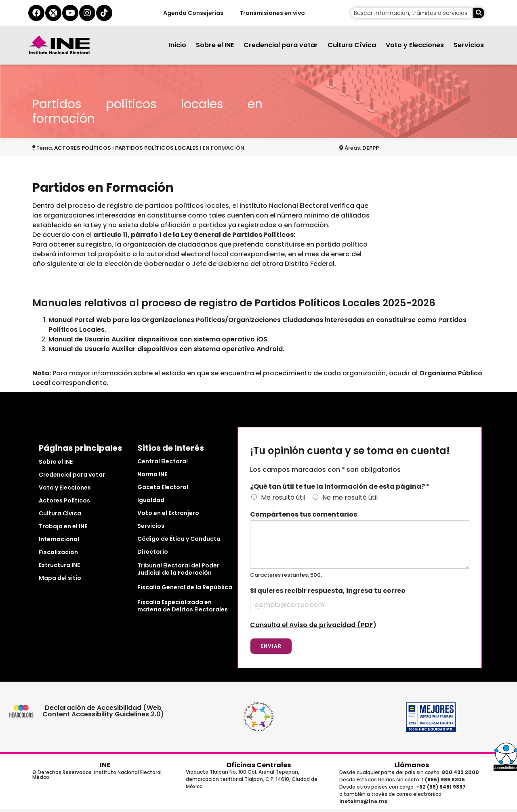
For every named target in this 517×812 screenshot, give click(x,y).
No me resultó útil (350, 497)
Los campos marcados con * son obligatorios (325, 470)
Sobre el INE (215, 45)
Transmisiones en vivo (272, 13)
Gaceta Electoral (163, 487)
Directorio (153, 552)
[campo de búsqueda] (411, 13)
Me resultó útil (283, 497)
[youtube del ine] (70, 13)
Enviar (271, 646)
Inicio (178, 45)
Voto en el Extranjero (168, 513)
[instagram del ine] (87, 13)
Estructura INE (59, 565)
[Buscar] (479, 13)
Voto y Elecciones (415, 45)
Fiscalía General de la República (185, 587)
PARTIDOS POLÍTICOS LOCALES (157, 148)
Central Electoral (163, 461)
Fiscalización (58, 552)
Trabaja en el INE (63, 526)
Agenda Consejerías (193, 13)
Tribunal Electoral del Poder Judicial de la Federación (178, 569)
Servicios (469, 45)
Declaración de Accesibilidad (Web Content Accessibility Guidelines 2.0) (104, 711)
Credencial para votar (281, 45)
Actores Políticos (64, 500)
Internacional (59, 539)
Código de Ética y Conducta (179, 539)
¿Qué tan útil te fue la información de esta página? (340, 487)
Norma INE (152, 474)
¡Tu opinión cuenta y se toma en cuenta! (350, 451)
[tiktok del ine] (104, 13)
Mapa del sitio (60, 578)
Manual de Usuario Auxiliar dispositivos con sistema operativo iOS (158, 339)
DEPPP (371, 148)
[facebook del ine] (36, 13)
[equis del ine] (53, 13)
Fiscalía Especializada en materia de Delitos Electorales (183, 606)
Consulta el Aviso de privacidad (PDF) (313, 625)
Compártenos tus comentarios (304, 515)
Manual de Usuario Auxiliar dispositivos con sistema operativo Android (166, 349)
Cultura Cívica (352, 45)
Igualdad (151, 500)
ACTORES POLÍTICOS (83, 148)
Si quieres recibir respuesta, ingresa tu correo (328, 591)
